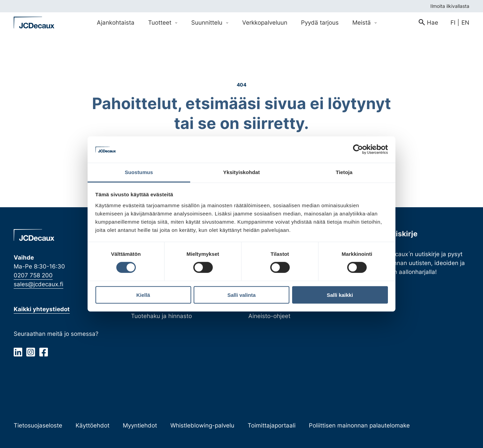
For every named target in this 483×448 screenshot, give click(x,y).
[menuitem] (428, 23)
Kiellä (143, 295)
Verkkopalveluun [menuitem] (265, 22)
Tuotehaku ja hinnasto (161, 316)
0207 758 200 (33, 275)
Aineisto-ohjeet (269, 316)
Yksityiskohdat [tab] (241, 172)
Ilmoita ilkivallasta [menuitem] (450, 6)
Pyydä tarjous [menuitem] (320, 22)
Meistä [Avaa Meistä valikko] (365, 22)
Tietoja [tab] (344, 172)
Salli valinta (242, 295)
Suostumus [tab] (139, 172)
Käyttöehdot (93, 425)
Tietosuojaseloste (38, 425)
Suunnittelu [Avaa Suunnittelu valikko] (210, 22)
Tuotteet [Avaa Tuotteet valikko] (163, 22)
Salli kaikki (340, 295)
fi (453, 22)
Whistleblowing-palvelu (202, 425)
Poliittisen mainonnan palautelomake (359, 425)
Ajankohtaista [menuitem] (116, 22)
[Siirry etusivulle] (34, 23)
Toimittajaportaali (272, 425)
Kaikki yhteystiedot (42, 309)
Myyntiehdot (140, 425)
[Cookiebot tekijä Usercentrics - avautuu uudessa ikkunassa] (358, 149)
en (465, 22)
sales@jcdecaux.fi (38, 284)
